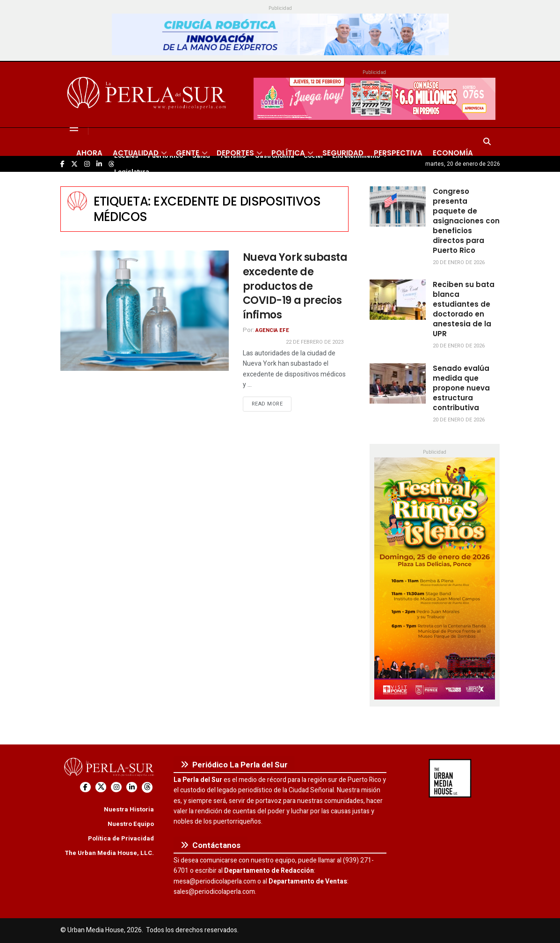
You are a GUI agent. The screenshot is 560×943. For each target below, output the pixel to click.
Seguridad (343, 153)
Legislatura (132, 172)
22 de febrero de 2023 (315, 342)
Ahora (89, 153)
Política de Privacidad (121, 838)
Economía (453, 153)
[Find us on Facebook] (85, 787)
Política (288, 153)
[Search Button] (487, 142)
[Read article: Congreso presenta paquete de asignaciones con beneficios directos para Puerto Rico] (398, 206)
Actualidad (136, 153)
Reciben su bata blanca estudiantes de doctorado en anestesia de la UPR (464, 309)
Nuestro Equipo (131, 824)
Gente (188, 153)
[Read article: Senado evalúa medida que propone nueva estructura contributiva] (398, 383)
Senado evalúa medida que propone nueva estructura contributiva (461, 388)
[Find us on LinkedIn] (132, 787)
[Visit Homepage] (148, 95)
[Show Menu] (74, 128)
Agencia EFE (272, 330)
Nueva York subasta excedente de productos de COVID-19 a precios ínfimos (295, 286)
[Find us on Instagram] (116, 787)
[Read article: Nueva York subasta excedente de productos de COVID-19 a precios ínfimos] (145, 311)
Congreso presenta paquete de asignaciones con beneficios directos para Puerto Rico (466, 221)
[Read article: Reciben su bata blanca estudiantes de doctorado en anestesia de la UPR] (398, 300)
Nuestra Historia (129, 809)
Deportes (235, 153)
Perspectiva (398, 153)
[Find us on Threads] (147, 787)
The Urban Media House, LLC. (109, 853)
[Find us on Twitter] (101, 787)
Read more (272, 404)
